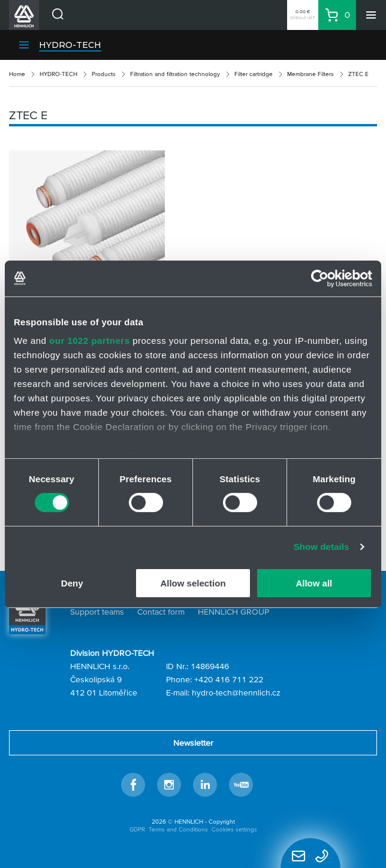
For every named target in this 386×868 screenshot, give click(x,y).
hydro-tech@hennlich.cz (236, 692)
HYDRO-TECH (70, 45)
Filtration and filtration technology (175, 74)
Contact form (161, 612)
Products (104, 74)
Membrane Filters (310, 74)
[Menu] (371, 15)
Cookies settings (234, 829)
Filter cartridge (254, 74)
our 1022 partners (89, 341)
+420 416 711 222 (229, 679)
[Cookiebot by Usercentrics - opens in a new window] (320, 278)
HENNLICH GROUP (233, 612)
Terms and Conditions (178, 829)
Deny (72, 583)
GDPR (137, 829)
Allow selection (193, 583)
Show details (322, 547)
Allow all (314, 583)
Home (17, 74)
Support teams (97, 612)
